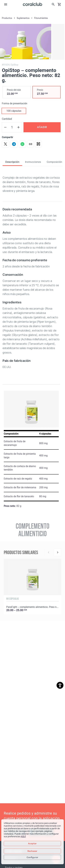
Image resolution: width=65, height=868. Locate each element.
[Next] (57, 552)
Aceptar (32, 844)
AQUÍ (23, 837)
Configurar (32, 857)
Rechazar (32, 851)
